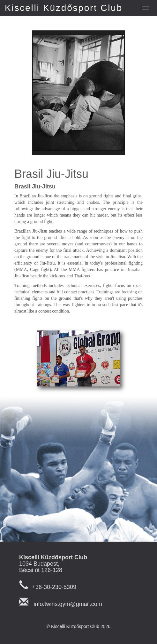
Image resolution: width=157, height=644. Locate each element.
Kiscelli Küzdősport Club (64, 8)
